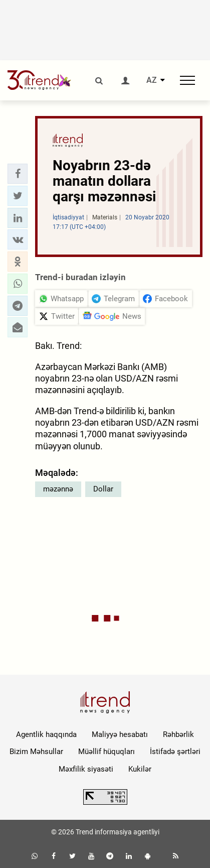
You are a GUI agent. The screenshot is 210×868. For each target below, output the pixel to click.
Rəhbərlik (178, 734)
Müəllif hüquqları (107, 752)
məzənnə (58, 489)
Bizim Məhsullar (36, 752)
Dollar (103, 489)
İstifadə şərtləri (175, 752)
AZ (152, 80)
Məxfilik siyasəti (86, 769)
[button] (18, 174)
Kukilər (140, 769)
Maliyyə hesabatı (120, 734)
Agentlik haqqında (46, 734)
